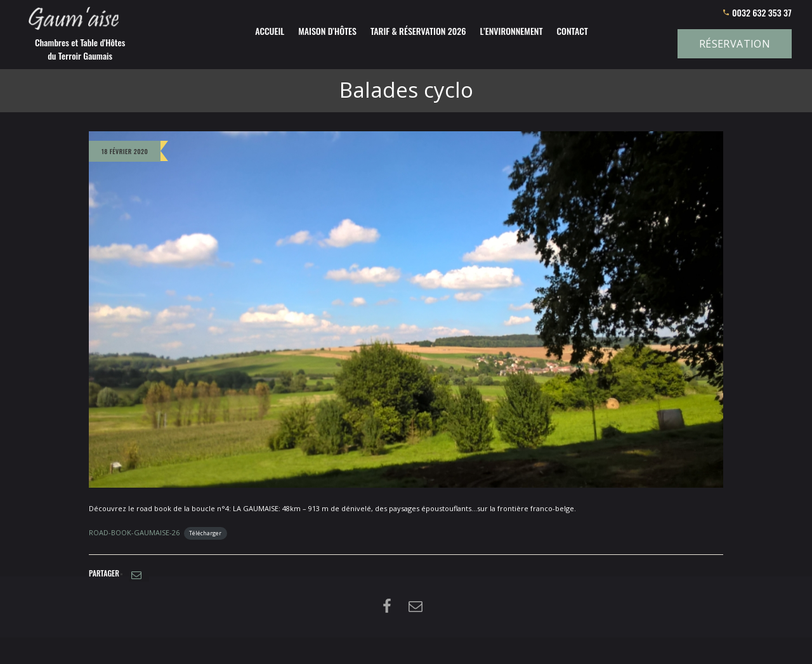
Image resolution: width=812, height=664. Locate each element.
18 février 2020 (125, 151)
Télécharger (205, 533)
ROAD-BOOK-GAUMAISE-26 (134, 532)
